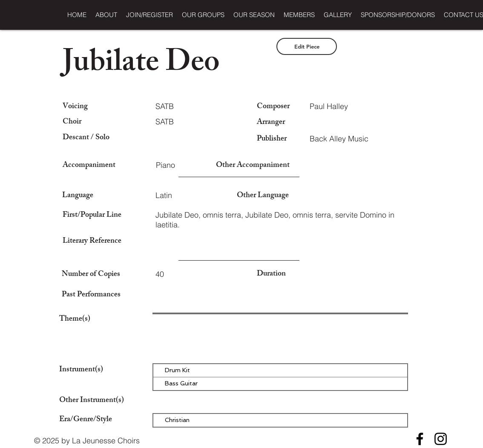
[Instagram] (441, 439)
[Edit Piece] (307, 46)
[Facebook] (420, 439)
